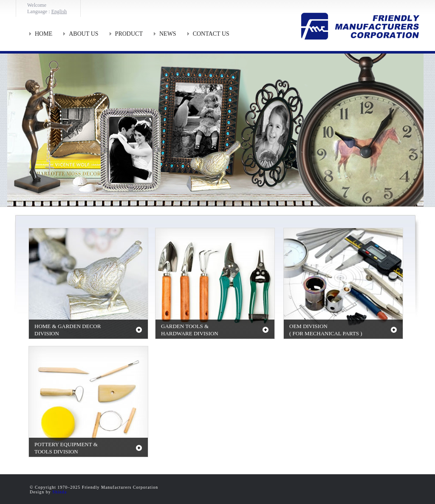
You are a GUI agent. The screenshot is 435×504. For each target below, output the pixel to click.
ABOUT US (83, 34)
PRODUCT (129, 34)
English (59, 11)
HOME (44, 34)
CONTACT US (211, 34)
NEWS (168, 34)
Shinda (59, 492)
